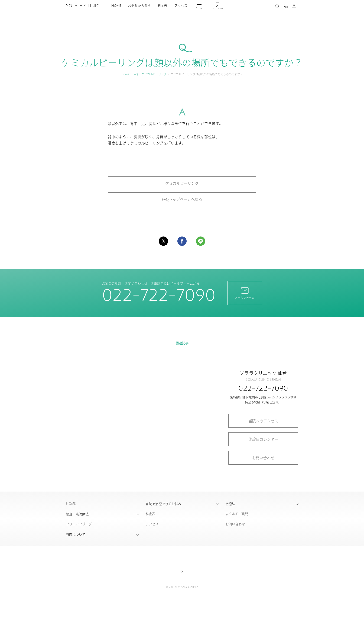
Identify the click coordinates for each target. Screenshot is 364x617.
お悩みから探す (139, 6)
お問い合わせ (263, 458)
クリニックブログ (79, 524)
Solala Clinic (83, 6)
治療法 (230, 504)
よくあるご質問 (237, 514)
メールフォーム (245, 293)
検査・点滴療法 (77, 514)
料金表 (162, 6)
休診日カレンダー (263, 439)
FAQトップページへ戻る (182, 199)
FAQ (135, 74)
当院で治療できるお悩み (163, 504)
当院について (76, 534)
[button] (163, 241)
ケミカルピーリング (154, 74)
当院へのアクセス (263, 421)
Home (116, 6)
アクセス (181, 6)
